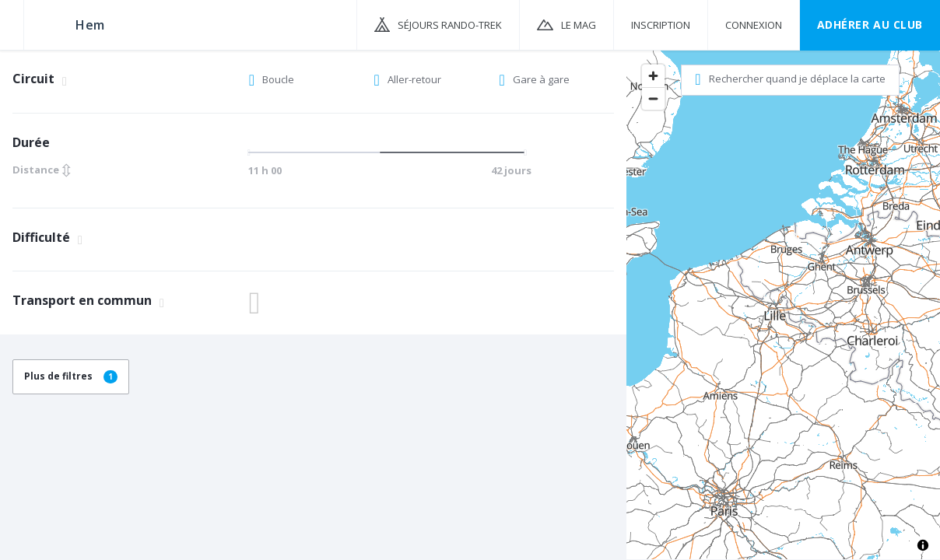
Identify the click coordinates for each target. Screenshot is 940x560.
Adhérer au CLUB (870, 24)
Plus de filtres (71, 376)
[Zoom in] (653, 76)
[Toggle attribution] (923, 545)
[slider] (385, 152)
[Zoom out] (653, 98)
